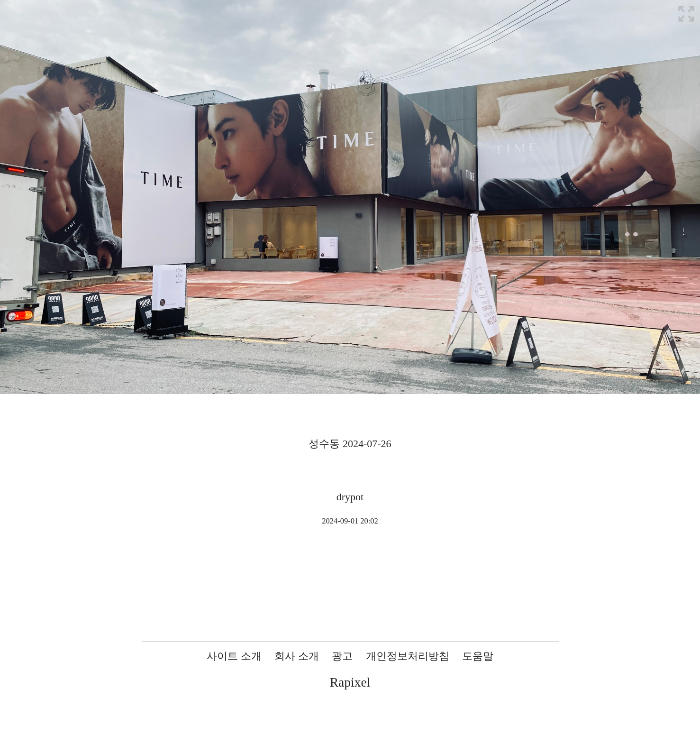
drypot (350, 497)
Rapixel (350, 682)
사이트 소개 (234, 656)
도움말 (478, 656)
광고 (342, 656)
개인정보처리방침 (408, 656)
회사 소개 (297, 656)
